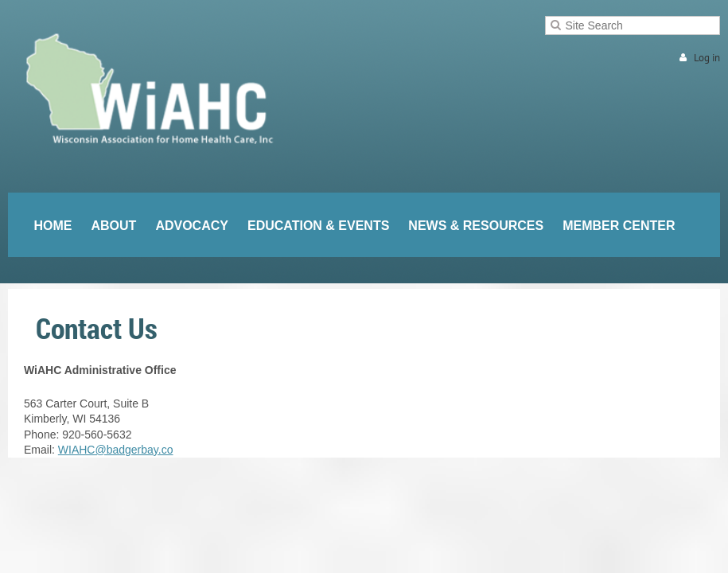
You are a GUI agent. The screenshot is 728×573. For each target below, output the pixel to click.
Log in (707, 58)
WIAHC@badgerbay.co (116, 450)
